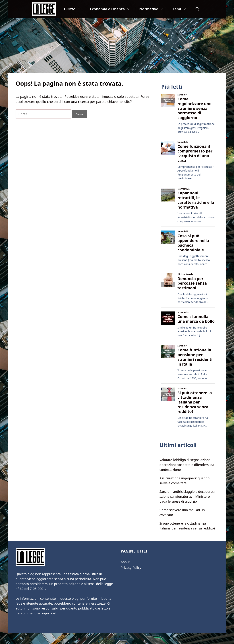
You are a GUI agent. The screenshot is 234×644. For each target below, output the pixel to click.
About (125, 562)
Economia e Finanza (112, 9)
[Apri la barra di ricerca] (197, 9)
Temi (182, 9)
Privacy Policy (131, 568)
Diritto (75, 9)
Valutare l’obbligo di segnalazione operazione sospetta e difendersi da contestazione (187, 465)
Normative (154, 9)
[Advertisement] (117, 45)
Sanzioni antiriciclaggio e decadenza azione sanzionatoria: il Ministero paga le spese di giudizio (187, 496)
